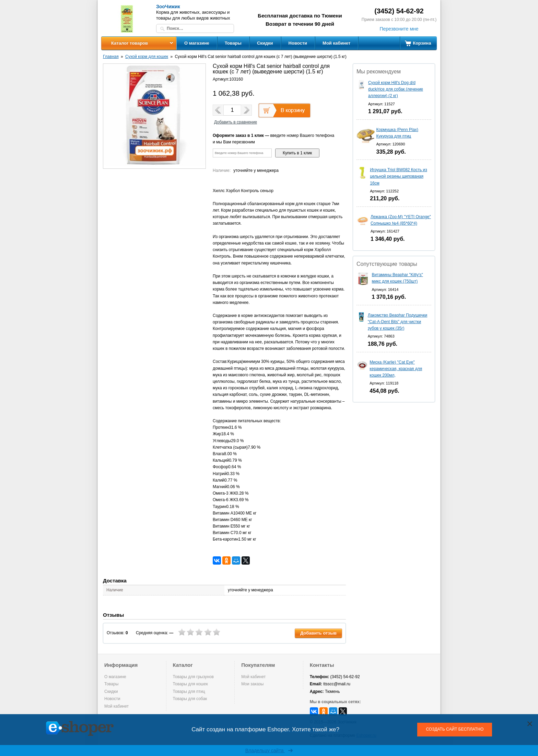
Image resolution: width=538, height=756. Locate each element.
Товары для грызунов (193, 677)
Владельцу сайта (269, 751)
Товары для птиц (189, 692)
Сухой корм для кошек (147, 57)
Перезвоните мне (399, 29)
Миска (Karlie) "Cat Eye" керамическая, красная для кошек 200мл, (396, 369)
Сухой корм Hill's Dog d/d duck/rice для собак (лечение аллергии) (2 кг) (396, 89)
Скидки (265, 43)
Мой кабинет (336, 43)
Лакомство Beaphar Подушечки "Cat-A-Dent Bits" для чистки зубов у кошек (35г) (397, 322)
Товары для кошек (190, 684)
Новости (298, 43)
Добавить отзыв (318, 633)
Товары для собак (190, 699)
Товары (233, 43)
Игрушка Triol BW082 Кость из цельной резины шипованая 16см (399, 176)
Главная (111, 57)
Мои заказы (252, 684)
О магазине (197, 43)
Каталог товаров (130, 43)
